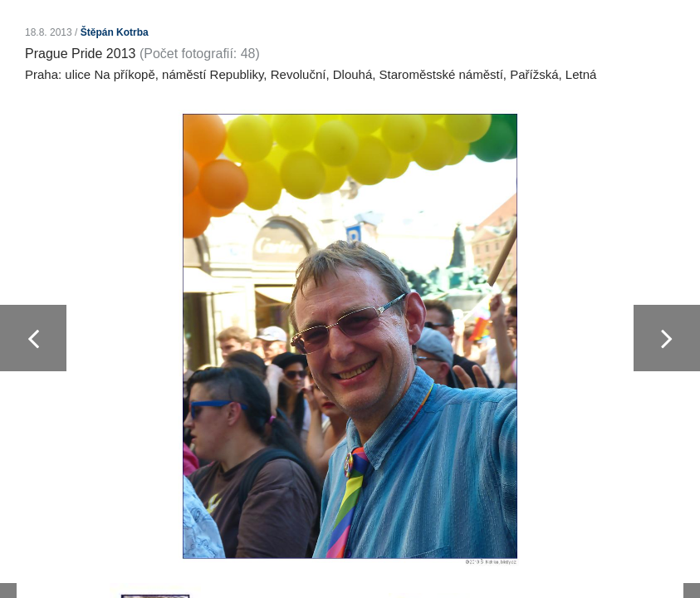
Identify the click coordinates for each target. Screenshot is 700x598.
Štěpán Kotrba (115, 32)
